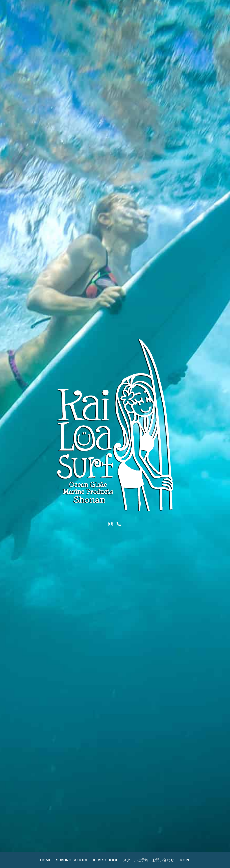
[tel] (119, 523)
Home (45, 860)
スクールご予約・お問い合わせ (149, 860)
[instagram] (111, 523)
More (185, 860)
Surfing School (72, 860)
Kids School (105, 860)
